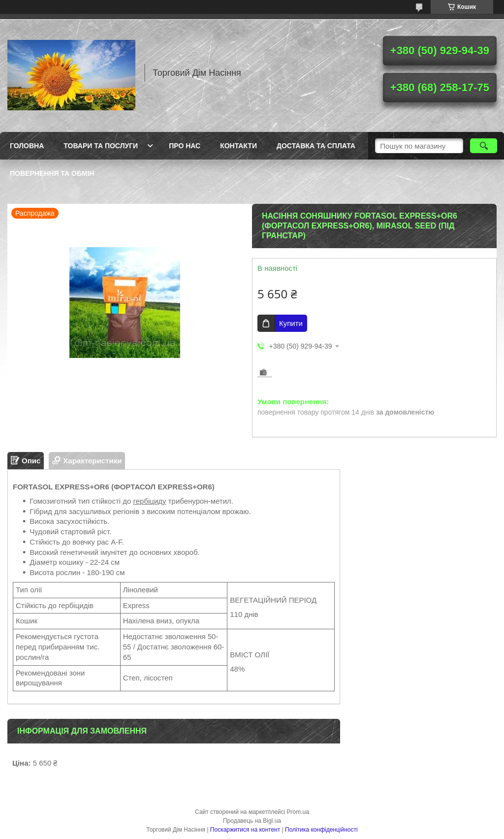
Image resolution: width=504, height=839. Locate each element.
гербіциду (150, 501)
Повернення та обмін (52, 173)
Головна (27, 146)
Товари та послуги (101, 146)
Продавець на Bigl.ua (252, 821)
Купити (291, 323)
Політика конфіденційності (321, 830)
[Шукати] (484, 146)
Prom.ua (298, 812)
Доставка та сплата (316, 146)
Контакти (238, 146)
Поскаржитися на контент (245, 830)
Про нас (185, 146)
